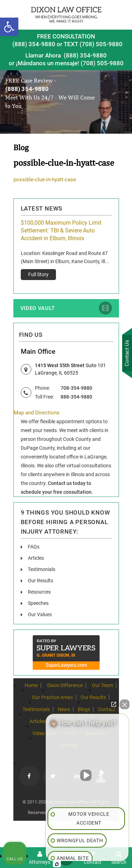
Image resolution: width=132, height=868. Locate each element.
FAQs (34, 547)
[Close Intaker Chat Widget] (125, 704)
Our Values (40, 614)
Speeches (38, 603)
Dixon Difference (65, 685)
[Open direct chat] (114, 704)
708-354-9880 (76, 388)
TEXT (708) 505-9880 (93, 44)
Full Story (38, 274)
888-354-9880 (76, 397)
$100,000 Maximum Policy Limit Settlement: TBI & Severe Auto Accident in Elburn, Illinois (61, 230)
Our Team (102, 685)
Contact (107, 709)
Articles (36, 558)
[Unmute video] (87, 775)
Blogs (84, 709)
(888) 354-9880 (34, 44)
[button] (9, 27)
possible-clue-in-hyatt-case (45, 180)
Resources (39, 592)
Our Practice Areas (52, 697)
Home (31, 685)
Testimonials (42, 569)
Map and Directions (37, 413)
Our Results (40, 581)
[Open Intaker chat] (57, 864)
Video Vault (38, 308)
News (64, 709)
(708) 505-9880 (102, 63)
